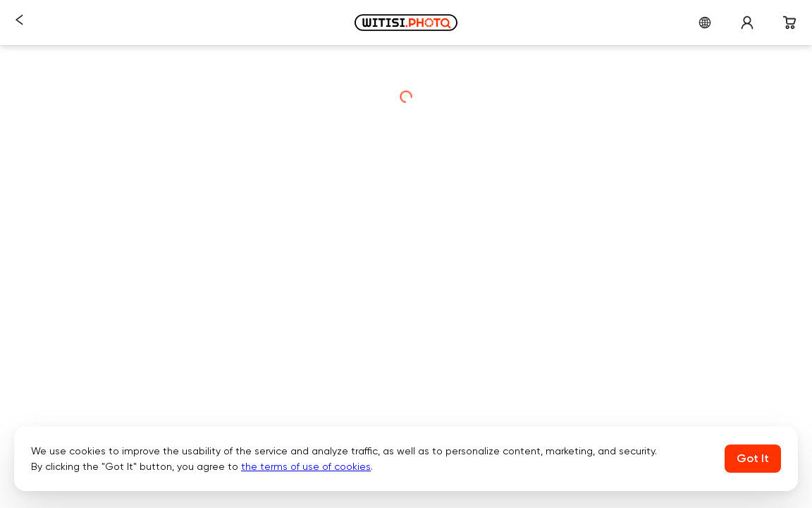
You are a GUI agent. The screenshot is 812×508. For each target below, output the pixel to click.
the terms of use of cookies (306, 466)
